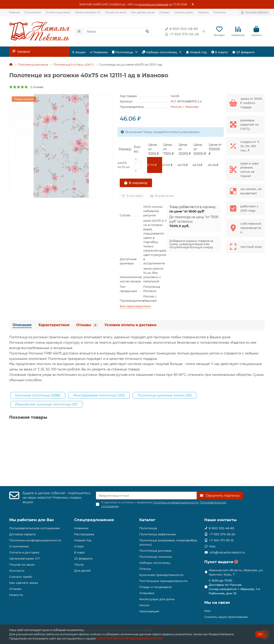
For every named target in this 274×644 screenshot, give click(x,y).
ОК (260, 634)
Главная (14, 12)
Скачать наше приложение (226, 617)
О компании (33, 12)
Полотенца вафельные (158, 534)
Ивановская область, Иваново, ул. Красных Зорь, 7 (236, 572)
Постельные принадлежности (163, 581)
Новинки (99, 53)
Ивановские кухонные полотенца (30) (46, 405)
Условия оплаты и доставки (130, 326)
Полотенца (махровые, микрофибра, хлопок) (168, 542)
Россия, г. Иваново (185, 107)
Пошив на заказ (116, 12)
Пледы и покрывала (155, 587)
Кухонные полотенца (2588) (38, 396)
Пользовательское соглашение (34, 528)
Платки (145, 569)
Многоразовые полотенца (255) (99, 396)
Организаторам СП (88, 12)
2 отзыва (26, 88)
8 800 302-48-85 (181, 29)
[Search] (118, 32)
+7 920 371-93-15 (221, 540)
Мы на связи (217, 602)
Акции (79, 53)
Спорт (79, 64)
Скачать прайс (184, 12)
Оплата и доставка (58, 12)
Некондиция (149, 611)
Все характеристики (135, 307)
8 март (80, 552)
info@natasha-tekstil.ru (227, 552)
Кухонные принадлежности (161, 575)
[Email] (146, 496)
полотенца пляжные (153, 4)
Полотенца (123, 53)
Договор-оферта (22, 534)
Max (212, 546)
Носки (144, 605)
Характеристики (54, 326)
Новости (203, 12)
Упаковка (147, 593)
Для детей (101, 64)
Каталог (147, 520)
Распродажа (84, 534)
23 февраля (243, 53)
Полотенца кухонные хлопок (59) (165, 396)
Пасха (121, 64)
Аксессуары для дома (157, 599)
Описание (22, 326)
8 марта (219, 53)
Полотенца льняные (155, 557)
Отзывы (164, 12)
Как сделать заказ (143, 12)
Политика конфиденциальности (35, 540)
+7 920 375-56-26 (181, 35)
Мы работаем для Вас (32, 520)
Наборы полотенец (160, 53)
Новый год (196, 53)
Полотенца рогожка (33, 65)
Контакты (220, 12)
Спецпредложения (94, 520)
